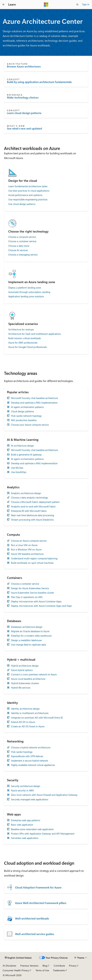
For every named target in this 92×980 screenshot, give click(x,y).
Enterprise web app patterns (26, 820)
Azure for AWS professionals (23, 343)
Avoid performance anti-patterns (25, 195)
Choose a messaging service (23, 255)
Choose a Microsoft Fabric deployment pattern (35, 502)
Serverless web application (25, 838)
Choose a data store (19, 246)
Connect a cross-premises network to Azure (34, 674)
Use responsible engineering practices (28, 199)
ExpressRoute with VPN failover (27, 756)
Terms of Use (42, 970)
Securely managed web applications (30, 799)
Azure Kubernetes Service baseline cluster (33, 593)
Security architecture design (26, 786)
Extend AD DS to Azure (23, 722)
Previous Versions (29, 966)
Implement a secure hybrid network (29, 761)
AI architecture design (22, 446)
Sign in (86, 4)
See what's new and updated (24, 128)
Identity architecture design (25, 709)
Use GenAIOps (19, 472)
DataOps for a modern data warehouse (31, 636)
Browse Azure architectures (24, 66)
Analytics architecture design (26, 493)
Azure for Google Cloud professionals (28, 347)
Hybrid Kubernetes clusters (25, 683)
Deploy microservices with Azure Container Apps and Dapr (41, 606)
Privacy (73, 966)
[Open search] (77, 5)
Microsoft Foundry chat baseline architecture (34, 398)
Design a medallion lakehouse (26, 640)
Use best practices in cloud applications (29, 191)
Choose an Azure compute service (29, 541)
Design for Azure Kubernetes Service (30, 588)
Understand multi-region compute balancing (34, 558)
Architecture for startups (21, 329)
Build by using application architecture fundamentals (39, 82)
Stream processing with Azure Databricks (32, 520)
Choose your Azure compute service (30, 425)
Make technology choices (23, 97)
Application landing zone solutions (26, 296)
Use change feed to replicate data (28, 645)
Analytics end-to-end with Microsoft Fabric (33, 507)
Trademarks (59, 970)
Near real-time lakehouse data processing (33, 515)
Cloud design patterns (22, 411)
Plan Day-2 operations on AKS (27, 597)
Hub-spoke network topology (26, 416)
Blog (45, 966)
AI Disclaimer (9, 966)
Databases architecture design (27, 627)
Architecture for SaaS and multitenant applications (35, 334)
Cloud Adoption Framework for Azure (38, 887)
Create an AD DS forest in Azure (28, 726)
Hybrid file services (21, 688)
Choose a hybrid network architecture (31, 747)
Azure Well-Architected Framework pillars (41, 903)
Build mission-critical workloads (25, 338)
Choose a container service (22, 241)
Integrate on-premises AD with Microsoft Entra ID (37, 718)
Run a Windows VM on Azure (26, 550)
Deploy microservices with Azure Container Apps (36, 601)
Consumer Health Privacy (16, 970)
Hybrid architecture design (25, 666)
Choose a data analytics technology (29, 498)
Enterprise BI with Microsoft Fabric (29, 511)
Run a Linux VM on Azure (24, 545)
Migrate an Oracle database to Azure (30, 631)
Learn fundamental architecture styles (28, 186)
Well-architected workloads (32, 918)
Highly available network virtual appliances (33, 765)
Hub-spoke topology (22, 752)
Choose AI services (18, 250)
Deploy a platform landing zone (25, 288)
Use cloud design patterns (22, 204)
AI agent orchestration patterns (27, 407)
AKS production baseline (24, 420)
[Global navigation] (3, 5)
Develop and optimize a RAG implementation (34, 403)
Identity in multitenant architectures (30, 713)
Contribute (59, 966)
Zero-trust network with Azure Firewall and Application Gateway (44, 795)
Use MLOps (17, 468)
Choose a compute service (22, 237)
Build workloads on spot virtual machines (32, 563)
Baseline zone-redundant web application (32, 829)
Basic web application (22, 825)
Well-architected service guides (35, 934)
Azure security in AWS (22, 790)
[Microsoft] (46, 5)
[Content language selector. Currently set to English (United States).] (18, 958)
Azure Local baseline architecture (28, 679)
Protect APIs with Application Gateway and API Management (43, 834)
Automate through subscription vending (29, 292)
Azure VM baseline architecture (27, 554)
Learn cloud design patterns (24, 113)
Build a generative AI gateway (26, 455)
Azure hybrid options (22, 670)
